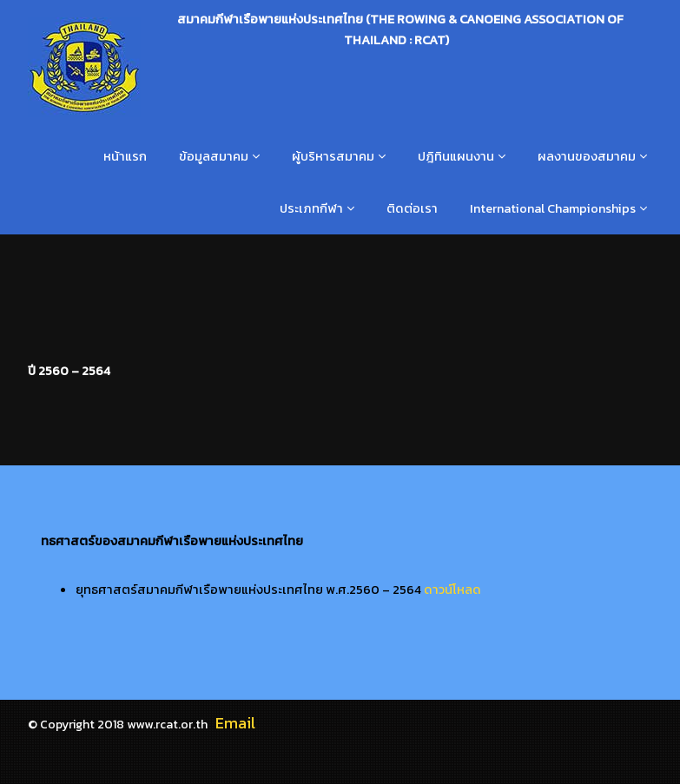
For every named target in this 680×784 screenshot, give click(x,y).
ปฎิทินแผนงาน (456, 156)
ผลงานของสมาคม (587, 156)
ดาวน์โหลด (452, 590)
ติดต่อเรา (412, 208)
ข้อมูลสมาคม (214, 156)
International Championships (553, 208)
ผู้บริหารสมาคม (333, 156)
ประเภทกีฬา (311, 208)
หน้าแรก (125, 156)
